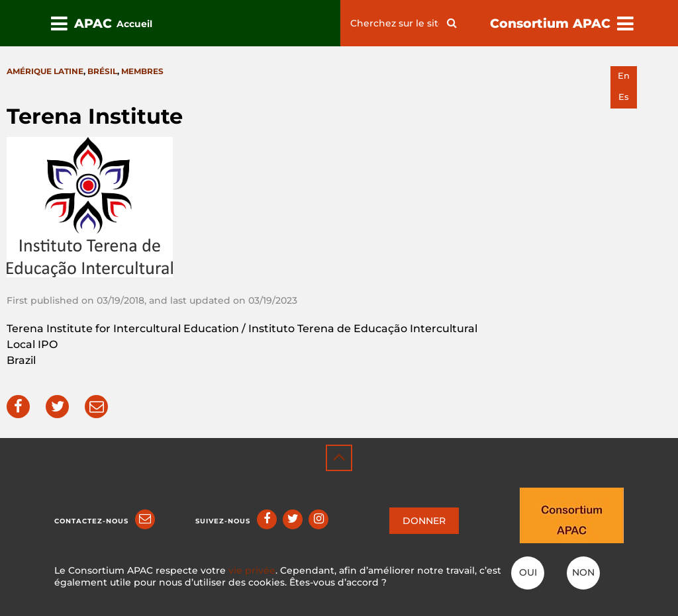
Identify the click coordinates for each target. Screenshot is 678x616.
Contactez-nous (91, 521)
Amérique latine (45, 71)
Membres (142, 71)
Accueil (134, 24)
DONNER (424, 521)
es (624, 97)
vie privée (252, 570)
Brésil (102, 71)
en (624, 76)
